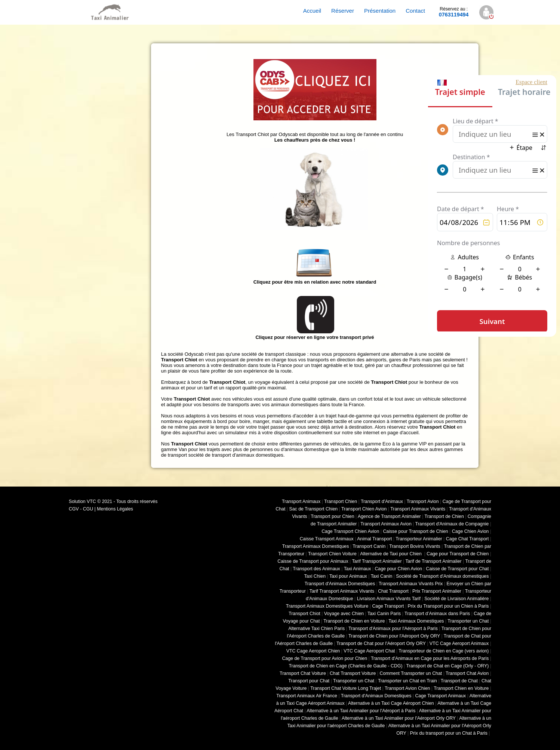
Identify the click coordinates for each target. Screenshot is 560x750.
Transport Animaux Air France (307, 696)
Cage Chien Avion (470, 531)
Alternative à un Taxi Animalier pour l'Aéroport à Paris (361, 711)
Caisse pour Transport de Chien (415, 531)
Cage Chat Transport (467, 539)
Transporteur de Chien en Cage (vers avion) (444, 651)
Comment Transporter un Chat (411, 673)
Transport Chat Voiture (303, 673)
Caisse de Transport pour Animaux (313, 561)
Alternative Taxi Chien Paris (316, 629)
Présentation (380, 11)
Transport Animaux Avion (386, 524)
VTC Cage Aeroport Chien (313, 651)
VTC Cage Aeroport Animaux (459, 643)
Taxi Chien (315, 576)
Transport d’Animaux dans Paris (437, 614)
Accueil (312, 11)
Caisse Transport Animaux (327, 539)
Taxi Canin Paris (384, 614)
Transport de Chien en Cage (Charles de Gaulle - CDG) (345, 666)
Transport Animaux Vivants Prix (411, 584)
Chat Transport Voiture (353, 673)
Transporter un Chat (468, 621)
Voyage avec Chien (344, 614)
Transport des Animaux (316, 569)
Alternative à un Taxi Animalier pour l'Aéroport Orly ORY (399, 718)
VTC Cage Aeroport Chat (369, 651)
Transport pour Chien (332, 516)
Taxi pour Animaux (348, 576)
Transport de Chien (444, 516)
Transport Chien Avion (364, 509)
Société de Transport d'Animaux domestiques (442, 576)
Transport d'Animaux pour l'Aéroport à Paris (393, 629)
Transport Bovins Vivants (415, 546)
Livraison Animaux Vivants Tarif (389, 599)
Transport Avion (423, 501)
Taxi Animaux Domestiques (416, 621)
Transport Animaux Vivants (418, 509)
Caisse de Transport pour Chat (457, 569)
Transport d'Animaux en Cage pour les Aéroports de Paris (430, 658)
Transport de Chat (459, 681)
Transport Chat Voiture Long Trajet (346, 688)
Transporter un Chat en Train (407, 681)
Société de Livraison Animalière (456, 599)
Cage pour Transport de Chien (458, 554)
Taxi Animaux (358, 569)
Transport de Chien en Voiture (354, 621)
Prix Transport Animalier (437, 591)
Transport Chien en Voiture (461, 688)
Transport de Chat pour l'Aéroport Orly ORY (381, 643)
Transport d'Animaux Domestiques (340, 584)
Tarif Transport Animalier (377, 561)
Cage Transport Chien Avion (350, 531)
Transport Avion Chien (407, 688)
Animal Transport (374, 539)
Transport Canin (369, 546)
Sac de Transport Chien (313, 509)
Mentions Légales (115, 509)
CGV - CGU (81, 509)
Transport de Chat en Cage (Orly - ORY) (447, 666)
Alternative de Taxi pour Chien (391, 554)
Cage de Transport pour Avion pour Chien (324, 658)
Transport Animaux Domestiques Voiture (327, 606)
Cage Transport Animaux (440, 696)
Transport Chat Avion (467, 673)
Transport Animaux (301, 501)
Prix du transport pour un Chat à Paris (449, 733)
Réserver (343, 11)
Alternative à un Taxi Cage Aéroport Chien (391, 703)
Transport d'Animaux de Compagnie (452, 524)
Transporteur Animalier (419, 539)
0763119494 (454, 12)
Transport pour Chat (309, 681)
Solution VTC (82, 501)
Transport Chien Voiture (332, 554)
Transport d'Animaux (382, 501)
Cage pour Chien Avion (398, 569)
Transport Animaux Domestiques (316, 546)
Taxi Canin (382, 576)
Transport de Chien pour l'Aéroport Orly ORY (394, 636)
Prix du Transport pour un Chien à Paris (448, 606)
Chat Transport (393, 591)
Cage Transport (388, 606)
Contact (415, 11)
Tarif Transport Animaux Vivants (342, 591)
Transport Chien (341, 501)
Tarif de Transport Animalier (433, 561)
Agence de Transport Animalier (389, 516)
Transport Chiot (304, 614)
